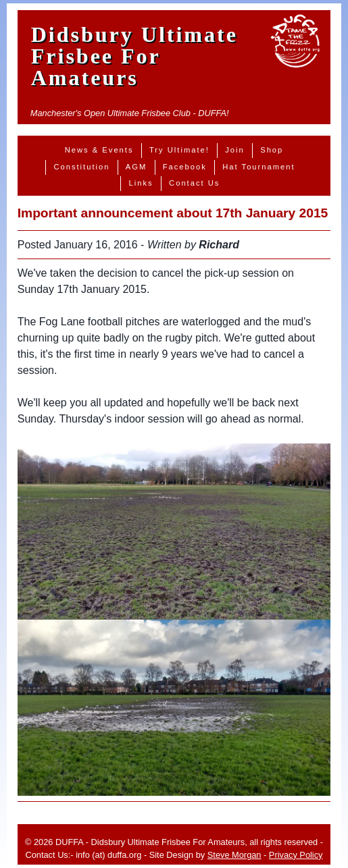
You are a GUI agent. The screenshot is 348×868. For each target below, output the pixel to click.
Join (235, 150)
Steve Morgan (234, 855)
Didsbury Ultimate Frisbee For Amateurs (134, 56)
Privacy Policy (296, 855)
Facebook (185, 167)
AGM (136, 167)
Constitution (81, 167)
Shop (272, 150)
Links (141, 183)
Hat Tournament (258, 167)
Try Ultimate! (179, 150)
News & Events (99, 150)
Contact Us (194, 183)
